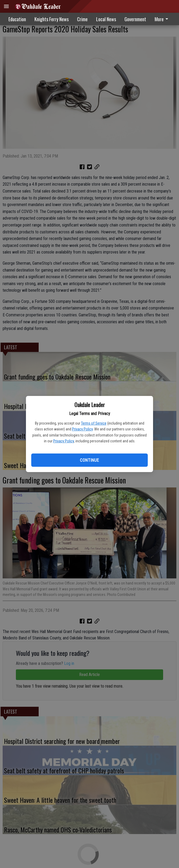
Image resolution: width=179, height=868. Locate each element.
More (162, 19)
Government (135, 19)
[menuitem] (163, 19)
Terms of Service (94, 423)
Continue (89, 460)
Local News (106, 19)
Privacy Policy (82, 429)
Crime (82, 19)
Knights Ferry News (52, 19)
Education (17, 19)
